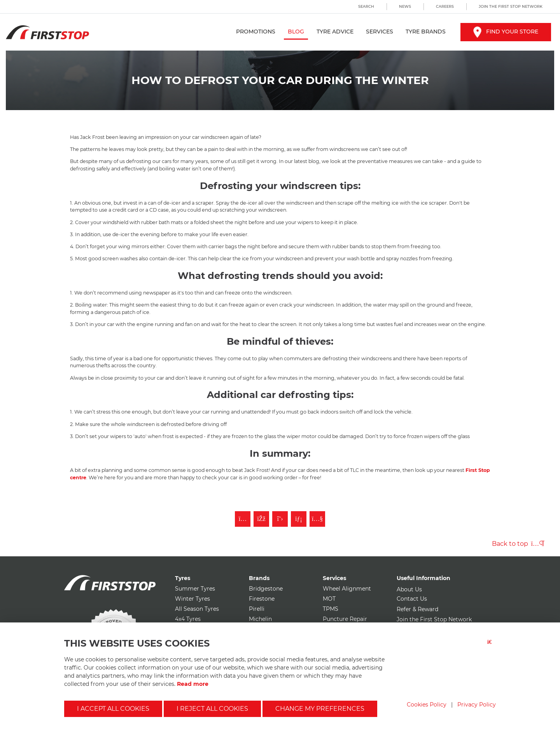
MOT (329, 599)
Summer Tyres (195, 589)
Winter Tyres (192, 599)
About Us (409, 589)
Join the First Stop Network (511, 6)
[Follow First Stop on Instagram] (243, 519)
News (405, 6)
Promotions (256, 32)
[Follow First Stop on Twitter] (280, 519)
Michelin (260, 619)
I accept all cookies (113, 709)
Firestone (262, 599)
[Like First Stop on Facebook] (261, 519)
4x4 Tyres (188, 619)
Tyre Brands (426, 32)
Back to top (518, 544)
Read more (193, 684)
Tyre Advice (335, 32)
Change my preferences (320, 709)
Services (380, 32)
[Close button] (492, 647)
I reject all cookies (212, 709)
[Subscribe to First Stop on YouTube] (317, 519)
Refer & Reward (417, 609)
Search (366, 6)
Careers (445, 6)
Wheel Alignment (347, 589)
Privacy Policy (477, 705)
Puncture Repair (345, 619)
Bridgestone (266, 589)
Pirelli (257, 609)
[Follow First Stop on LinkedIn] (299, 519)
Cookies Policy (427, 705)
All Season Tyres (197, 609)
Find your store (506, 32)
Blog (296, 32)
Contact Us (412, 599)
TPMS (331, 609)
